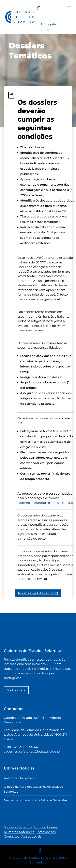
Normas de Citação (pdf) (38, 593)
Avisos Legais (31, 836)
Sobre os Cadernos (18, 827)
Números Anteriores (19, 832)
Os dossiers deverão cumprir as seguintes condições (37, 119)
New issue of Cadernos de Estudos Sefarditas (36, 800)
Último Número (46, 827)
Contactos (11, 836)
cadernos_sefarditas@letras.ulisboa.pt (46, 503)
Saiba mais (16, 690)
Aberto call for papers (19, 778)
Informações (46, 832)
